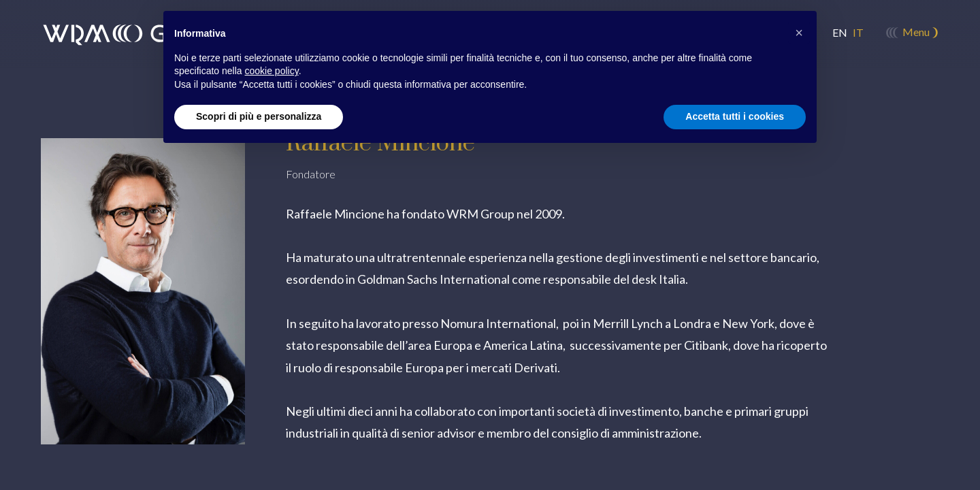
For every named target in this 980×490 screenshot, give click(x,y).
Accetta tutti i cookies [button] (735, 116)
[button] (799, 33)
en (840, 32)
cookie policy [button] (272, 71)
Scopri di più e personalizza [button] (259, 116)
